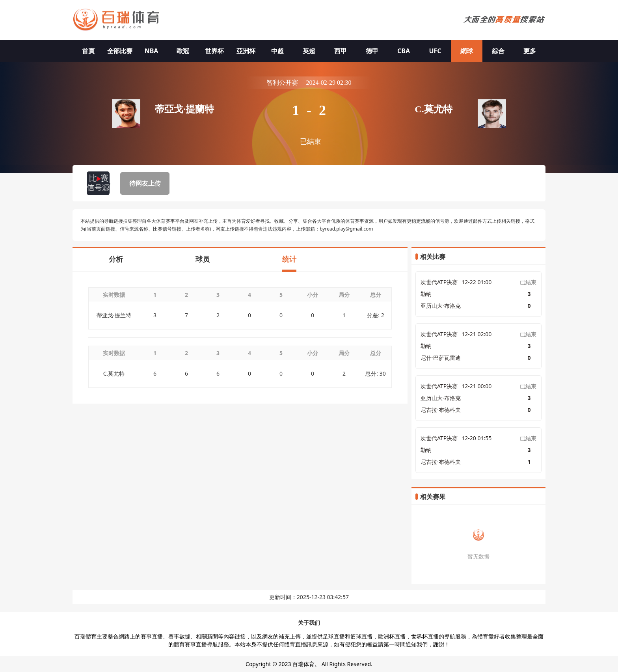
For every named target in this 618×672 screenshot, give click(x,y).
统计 (289, 259)
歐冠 (183, 51)
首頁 (88, 51)
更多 (530, 51)
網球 (467, 51)
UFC (435, 51)
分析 (116, 259)
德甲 (372, 51)
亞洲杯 (246, 51)
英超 (309, 51)
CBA (404, 51)
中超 (277, 51)
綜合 (498, 51)
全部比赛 (120, 51)
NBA (152, 51)
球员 (203, 259)
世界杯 (214, 51)
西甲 (341, 51)
